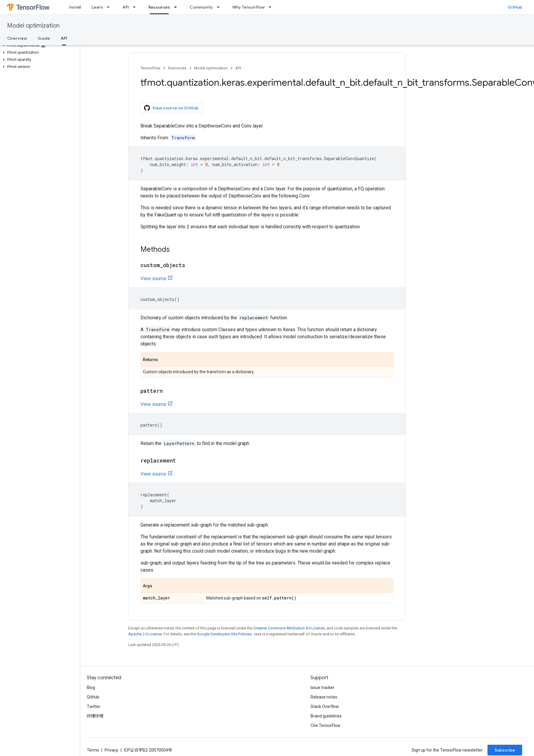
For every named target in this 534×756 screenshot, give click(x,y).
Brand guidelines (326, 716)
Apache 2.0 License (145, 634)
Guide (44, 38)
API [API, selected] (64, 38)
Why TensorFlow (248, 7)
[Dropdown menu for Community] (220, 7)
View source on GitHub (171, 108)
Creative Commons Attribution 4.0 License (289, 628)
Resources (177, 68)
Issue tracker (323, 688)
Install (75, 7)
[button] (39, 45)
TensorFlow (150, 68)
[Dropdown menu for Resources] (177, 7)
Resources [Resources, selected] (159, 7)
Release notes (324, 697)
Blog (91, 688)
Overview (17, 38)
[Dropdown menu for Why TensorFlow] (272, 7)
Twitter (94, 706)
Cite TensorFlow (326, 725)
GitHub (515, 7)
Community (201, 7)
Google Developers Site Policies (224, 634)
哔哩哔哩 (95, 716)
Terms (93, 750)
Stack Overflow (325, 706)
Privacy (111, 750)
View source (153, 279)
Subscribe (505, 750)
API (126, 7)
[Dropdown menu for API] (136, 7)
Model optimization (33, 26)
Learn (97, 7)
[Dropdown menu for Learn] (110, 7)
